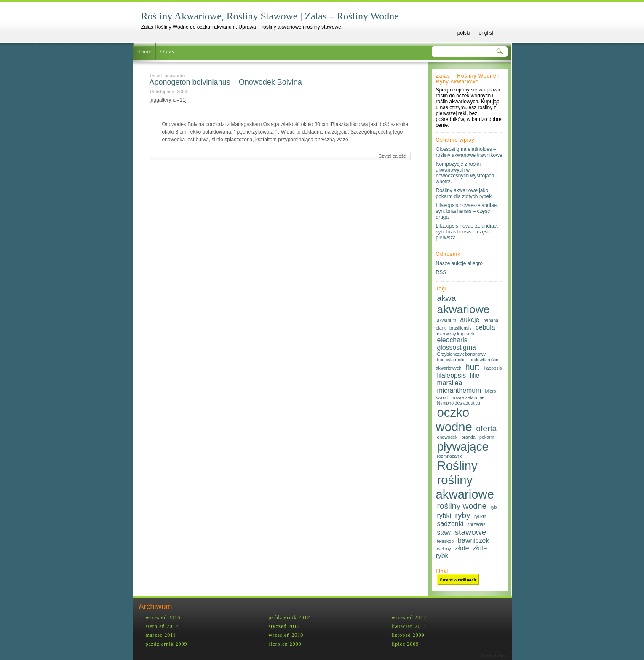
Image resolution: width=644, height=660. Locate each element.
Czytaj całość (392, 156)
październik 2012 (290, 617)
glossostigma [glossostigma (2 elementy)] (457, 347)
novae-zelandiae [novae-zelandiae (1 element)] (468, 397)
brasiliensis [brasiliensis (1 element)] (461, 328)
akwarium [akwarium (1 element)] (447, 320)
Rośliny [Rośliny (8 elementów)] (457, 465)
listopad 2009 (408, 635)
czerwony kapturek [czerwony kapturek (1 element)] (456, 334)
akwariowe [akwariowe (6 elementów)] (464, 309)
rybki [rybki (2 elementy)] (444, 516)
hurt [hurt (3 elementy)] (472, 367)
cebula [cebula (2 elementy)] (485, 327)
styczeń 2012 (285, 626)
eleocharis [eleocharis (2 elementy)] (452, 340)
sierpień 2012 (162, 626)
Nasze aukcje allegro (459, 263)
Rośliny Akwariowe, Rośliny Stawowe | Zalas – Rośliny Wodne (270, 16)
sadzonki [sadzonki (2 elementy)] (450, 524)
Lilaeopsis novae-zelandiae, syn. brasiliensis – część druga (467, 211)
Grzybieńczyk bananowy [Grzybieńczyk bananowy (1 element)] (462, 354)
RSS (441, 272)
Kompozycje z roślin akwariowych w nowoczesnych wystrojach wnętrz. (465, 173)
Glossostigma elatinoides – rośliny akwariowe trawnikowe (469, 152)
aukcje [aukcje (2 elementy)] (470, 320)
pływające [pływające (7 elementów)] (463, 447)
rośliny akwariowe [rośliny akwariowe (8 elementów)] (465, 487)
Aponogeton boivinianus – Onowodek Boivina (226, 82)
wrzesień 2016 (163, 617)
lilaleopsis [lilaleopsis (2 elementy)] (452, 375)
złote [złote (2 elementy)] (462, 548)
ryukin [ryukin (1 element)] (480, 516)
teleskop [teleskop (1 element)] (446, 541)
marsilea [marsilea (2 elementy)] (450, 383)
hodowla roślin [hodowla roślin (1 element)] (452, 360)
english (486, 33)
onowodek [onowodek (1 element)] (448, 437)
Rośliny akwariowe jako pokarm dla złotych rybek (464, 193)
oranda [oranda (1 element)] (468, 437)
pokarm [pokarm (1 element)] (487, 437)
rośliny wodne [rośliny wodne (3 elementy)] (462, 506)
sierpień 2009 (285, 644)
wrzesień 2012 (409, 617)
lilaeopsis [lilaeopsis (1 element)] (492, 368)
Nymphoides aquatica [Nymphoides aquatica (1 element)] (459, 403)
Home (144, 51)
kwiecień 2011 (409, 626)
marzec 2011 (161, 635)
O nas (167, 51)
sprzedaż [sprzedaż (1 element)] (476, 524)
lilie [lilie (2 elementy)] (474, 375)
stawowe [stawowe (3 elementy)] (470, 532)
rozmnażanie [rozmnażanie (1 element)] (450, 456)
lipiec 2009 (405, 644)
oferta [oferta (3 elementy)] (486, 428)
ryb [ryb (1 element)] (494, 507)
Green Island (494, 655)
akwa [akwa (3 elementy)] (447, 298)
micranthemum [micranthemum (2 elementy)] (459, 390)
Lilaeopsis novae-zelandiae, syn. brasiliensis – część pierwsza (467, 232)
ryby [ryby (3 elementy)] (462, 515)
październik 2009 (167, 644)
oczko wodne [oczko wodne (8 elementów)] (454, 420)
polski (464, 33)
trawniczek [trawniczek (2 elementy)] (474, 541)
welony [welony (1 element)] (444, 549)
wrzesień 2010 (286, 635)
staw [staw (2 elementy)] (444, 533)
